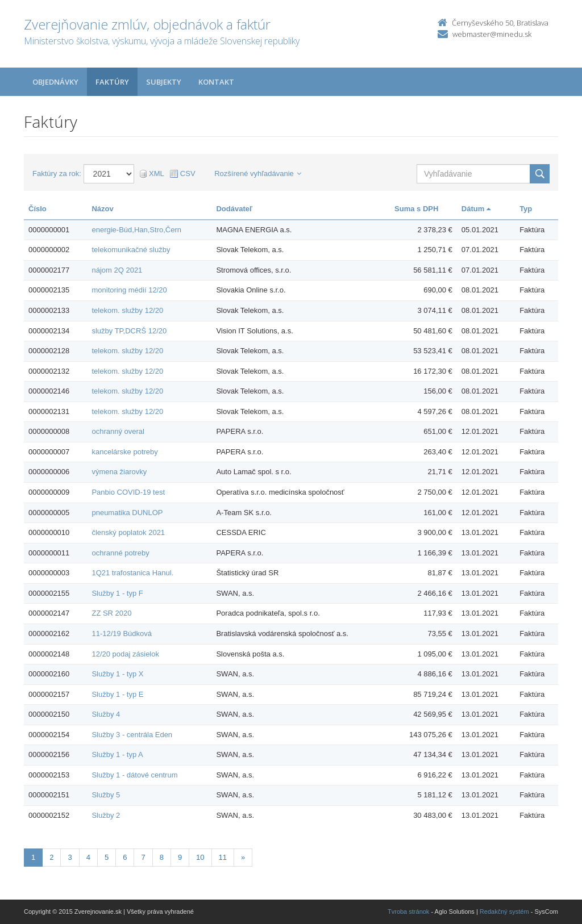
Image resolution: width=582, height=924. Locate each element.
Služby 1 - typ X (117, 674)
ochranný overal (118, 431)
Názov (102, 209)
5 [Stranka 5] (107, 857)
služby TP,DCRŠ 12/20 (129, 331)
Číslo (38, 209)
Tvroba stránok (408, 912)
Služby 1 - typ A (117, 754)
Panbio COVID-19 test (128, 492)
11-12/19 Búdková (122, 634)
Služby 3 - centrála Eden (132, 735)
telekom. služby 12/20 (127, 310)
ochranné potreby (120, 553)
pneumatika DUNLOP (127, 513)
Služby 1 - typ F (117, 593)
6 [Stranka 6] (125, 857)
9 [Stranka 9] (180, 857)
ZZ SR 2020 (111, 613)
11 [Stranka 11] (223, 857)
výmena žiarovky (119, 472)
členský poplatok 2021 (128, 532)
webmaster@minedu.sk (492, 34)
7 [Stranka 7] (143, 857)
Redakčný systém (504, 912)
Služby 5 (106, 795)
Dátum (476, 209)
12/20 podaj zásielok (125, 654)
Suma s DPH (416, 209)
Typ (526, 209)
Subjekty (164, 82)
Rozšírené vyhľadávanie (258, 173)
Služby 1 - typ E (117, 694)
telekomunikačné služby (131, 250)
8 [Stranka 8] (162, 857)
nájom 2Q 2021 (117, 270)
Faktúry (112, 82)
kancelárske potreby (124, 452)
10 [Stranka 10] (200, 857)
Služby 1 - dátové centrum (134, 775)
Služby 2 (106, 815)
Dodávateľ (234, 209)
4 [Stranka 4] (88, 857)
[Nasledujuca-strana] (243, 858)
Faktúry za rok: (57, 173)
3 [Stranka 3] (70, 857)
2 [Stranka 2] (51, 857)
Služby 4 (106, 714)
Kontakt (216, 82)
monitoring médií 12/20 (129, 290)
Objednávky (55, 82)
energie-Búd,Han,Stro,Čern (136, 230)
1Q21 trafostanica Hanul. (132, 573)
